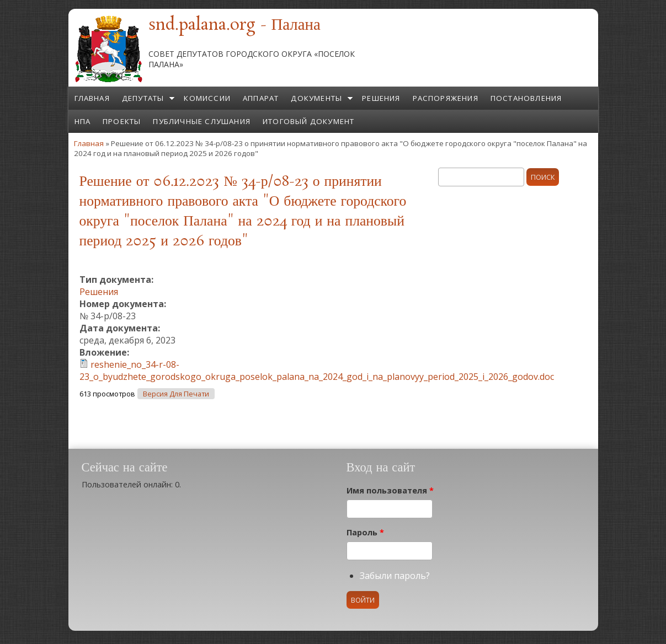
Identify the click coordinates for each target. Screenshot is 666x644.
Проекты (122, 121)
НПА (83, 121)
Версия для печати (176, 394)
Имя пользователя (390, 490)
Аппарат (261, 98)
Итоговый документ (308, 121)
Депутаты (143, 98)
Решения (381, 98)
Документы (316, 98)
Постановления (526, 98)
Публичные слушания (202, 121)
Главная (92, 98)
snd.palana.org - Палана (235, 25)
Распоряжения (446, 98)
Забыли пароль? (395, 576)
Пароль (365, 532)
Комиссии (207, 98)
